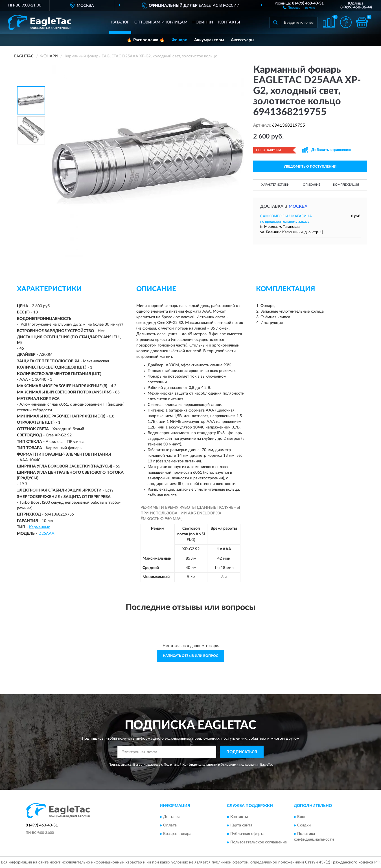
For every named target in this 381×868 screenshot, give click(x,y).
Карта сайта (241, 825)
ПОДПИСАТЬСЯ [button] (242, 752)
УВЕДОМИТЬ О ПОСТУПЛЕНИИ (310, 166)
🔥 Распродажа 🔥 (146, 40)
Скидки (304, 825)
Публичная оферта (247, 834)
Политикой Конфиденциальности (190, 765)
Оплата (170, 825)
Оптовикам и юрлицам (161, 22)
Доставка (172, 817)
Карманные (40, 527)
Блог (302, 817)
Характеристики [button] (275, 185)
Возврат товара (177, 834)
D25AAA (46, 534)
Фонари (179, 40)
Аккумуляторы (209, 40)
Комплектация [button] (346, 185)
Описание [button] (311, 185)
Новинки (203, 22)
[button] (299, 7)
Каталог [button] (120, 22)
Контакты (229, 22)
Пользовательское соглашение (259, 842)
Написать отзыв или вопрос (190, 656)
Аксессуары (243, 40)
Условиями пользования (240, 765)
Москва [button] (298, 206)
